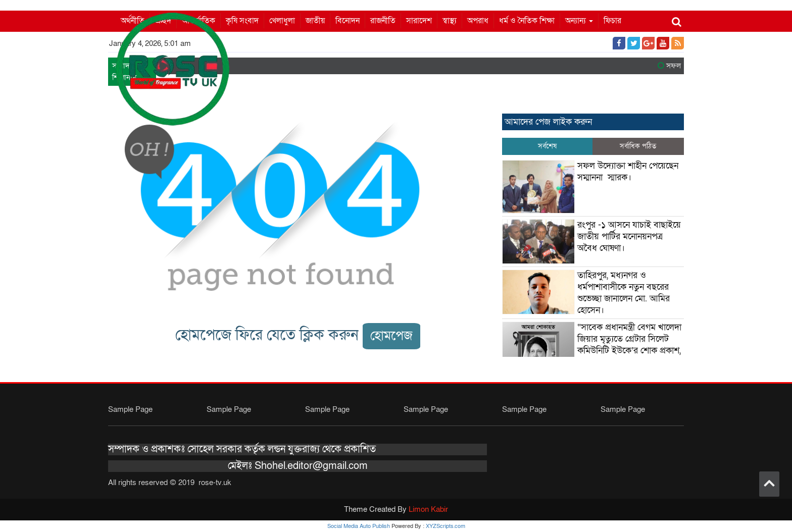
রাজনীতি (383, 21)
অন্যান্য (579, 21)
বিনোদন (348, 21)
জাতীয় (315, 21)
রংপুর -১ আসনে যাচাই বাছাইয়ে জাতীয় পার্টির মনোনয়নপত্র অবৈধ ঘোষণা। (629, 236)
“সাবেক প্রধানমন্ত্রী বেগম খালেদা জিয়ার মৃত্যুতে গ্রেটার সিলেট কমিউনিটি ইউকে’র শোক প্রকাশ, (630, 339)
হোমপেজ (391, 336)
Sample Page (130, 409)
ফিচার (612, 21)
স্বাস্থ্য (450, 21)
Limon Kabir (428, 509)
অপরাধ (478, 21)
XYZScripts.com (445, 526)
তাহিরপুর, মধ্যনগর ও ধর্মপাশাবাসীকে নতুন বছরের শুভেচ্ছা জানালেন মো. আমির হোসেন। (624, 293)
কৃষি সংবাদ (242, 21)
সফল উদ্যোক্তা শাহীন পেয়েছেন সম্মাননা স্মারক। (628, 172)
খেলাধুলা (282, 21)
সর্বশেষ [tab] (547, 146)
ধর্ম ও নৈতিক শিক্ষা (527, 21)
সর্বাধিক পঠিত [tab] (638, 146)
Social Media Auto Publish (359, 526)
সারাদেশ (419, 21)
